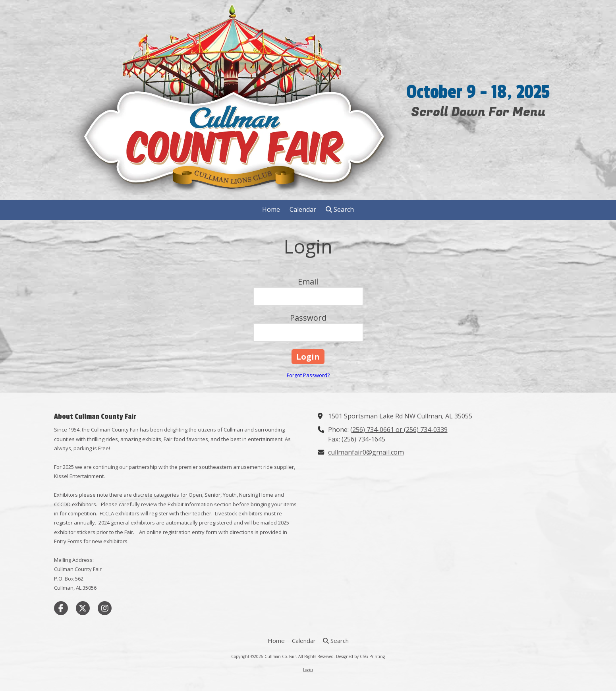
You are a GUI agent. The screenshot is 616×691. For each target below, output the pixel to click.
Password (308, 318)
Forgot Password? (308, 375)
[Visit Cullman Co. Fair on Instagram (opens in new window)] (105, 608)
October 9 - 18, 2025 (478, 92)
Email (308, 282)
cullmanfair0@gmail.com (366, 452)
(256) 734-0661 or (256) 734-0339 (399, 430)
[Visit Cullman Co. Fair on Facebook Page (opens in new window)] (61, 608)
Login (308, 670)
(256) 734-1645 (363, 439)
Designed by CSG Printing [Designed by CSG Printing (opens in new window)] (360, 656)
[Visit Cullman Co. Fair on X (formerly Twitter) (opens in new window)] (83, 608)
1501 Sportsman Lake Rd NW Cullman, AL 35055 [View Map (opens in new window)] (400, 416)
